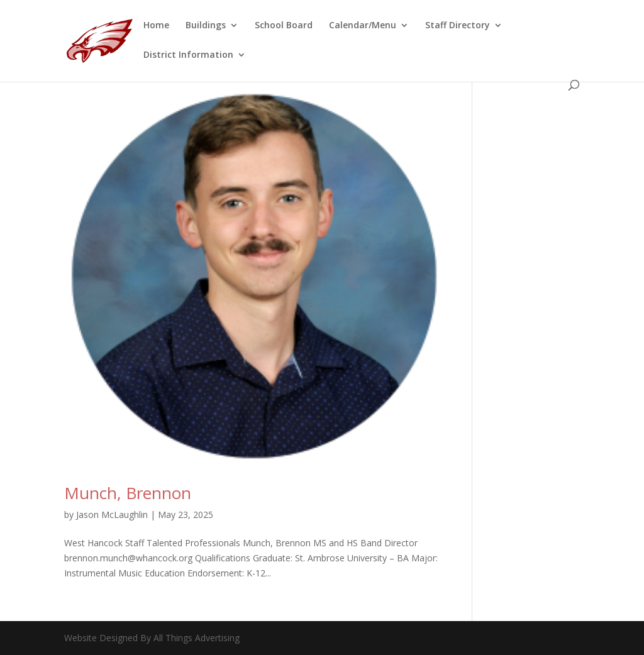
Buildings (206, 26)
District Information (188, 55)
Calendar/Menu (363, 26)
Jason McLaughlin (112, 515)
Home (156, 26)
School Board (284, 26)
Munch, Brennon (128, 493)
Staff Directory (458, 26)
